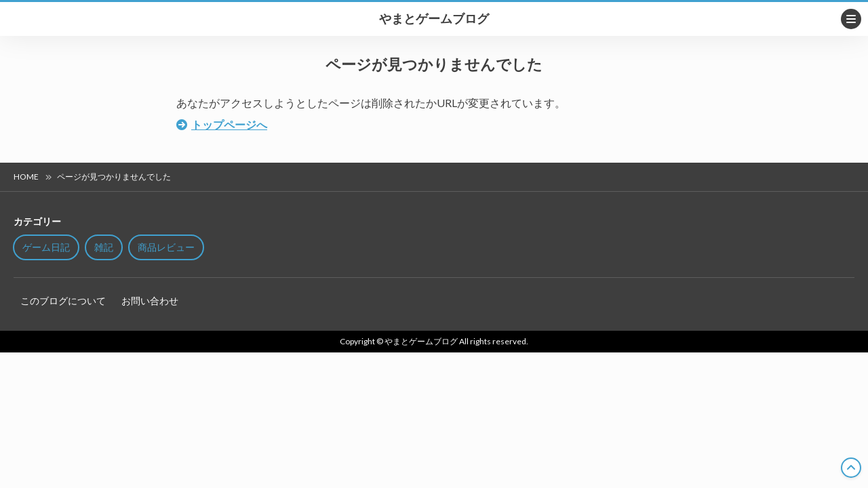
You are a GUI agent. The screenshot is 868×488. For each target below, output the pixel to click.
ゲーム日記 (46, 247)
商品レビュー (166, 247)
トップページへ (229, 124)
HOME (26, 177)
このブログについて (63, 301)
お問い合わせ (150, 301)
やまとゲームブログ (434, 19)
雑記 (104, 247)
